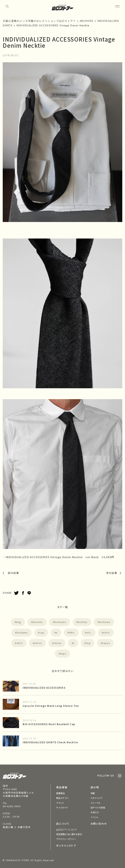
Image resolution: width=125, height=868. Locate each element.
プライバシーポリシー (66, 839)
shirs (107, 632)
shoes (58, 643)
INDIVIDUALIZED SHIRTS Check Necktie (50, 742)
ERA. (72, 632)
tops (63, 654)
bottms (83, 622)
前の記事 (13, 573)
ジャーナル (96, 803)
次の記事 (112, 573)
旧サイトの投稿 (98, 807)
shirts (38, 643)
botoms (38, 622)
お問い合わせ (99, 824)
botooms (61, 622)
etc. (89, 632)
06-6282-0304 (12, 806)
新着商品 (61, 793)
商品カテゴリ (62, 798)
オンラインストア (66, 845)
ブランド (60, 803)
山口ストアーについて (66, 829)
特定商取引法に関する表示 (69, 834)
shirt (20, 643)
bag (19, 622)
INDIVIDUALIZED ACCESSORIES (44, 688)
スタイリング (96, 798)
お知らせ (95, 812)
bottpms (22, 632)
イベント (94, 817)
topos (106, 643)
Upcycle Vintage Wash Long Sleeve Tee (51, 706)
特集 (93, 793)
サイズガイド (62, 807)
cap (42, 632)
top (88, 643)
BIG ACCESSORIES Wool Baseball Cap (49, 724)
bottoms (105, 622)
